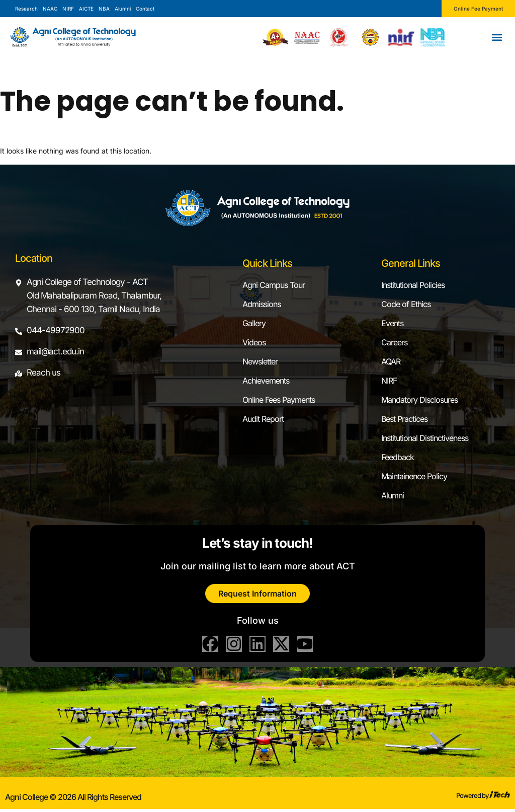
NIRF (389, 381)
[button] (497, 38)
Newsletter (260, 361)
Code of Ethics (406, 304)
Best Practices (404, 419)
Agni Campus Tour (274, 285)
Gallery (254, 323)
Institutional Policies (413, 285)
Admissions (262, 304)
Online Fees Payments (279, 400)
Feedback (398, 457)
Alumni (393, 495)
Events (392, 323)
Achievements (266, 381)
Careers (394, 342)
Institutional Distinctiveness (425, 438)
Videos (254, 342)
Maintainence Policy (414, 476)
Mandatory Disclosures (419, 400)
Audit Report (263, 419)
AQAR (391, 361)
